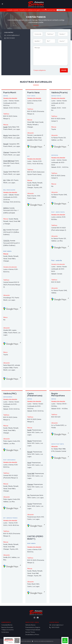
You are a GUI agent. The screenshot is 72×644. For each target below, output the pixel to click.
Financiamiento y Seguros (33, 627)
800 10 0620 (9, 38)
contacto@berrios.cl (12, 35)
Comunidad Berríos (7, 625)
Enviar (64, 70)
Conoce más (61, 10)
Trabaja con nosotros (7, 630)
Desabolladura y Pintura (32, 635)
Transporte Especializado (33, 630)
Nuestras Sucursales (7, 627)
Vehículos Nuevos (30, 625)
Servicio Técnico (30, 632)
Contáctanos (5, 632)
